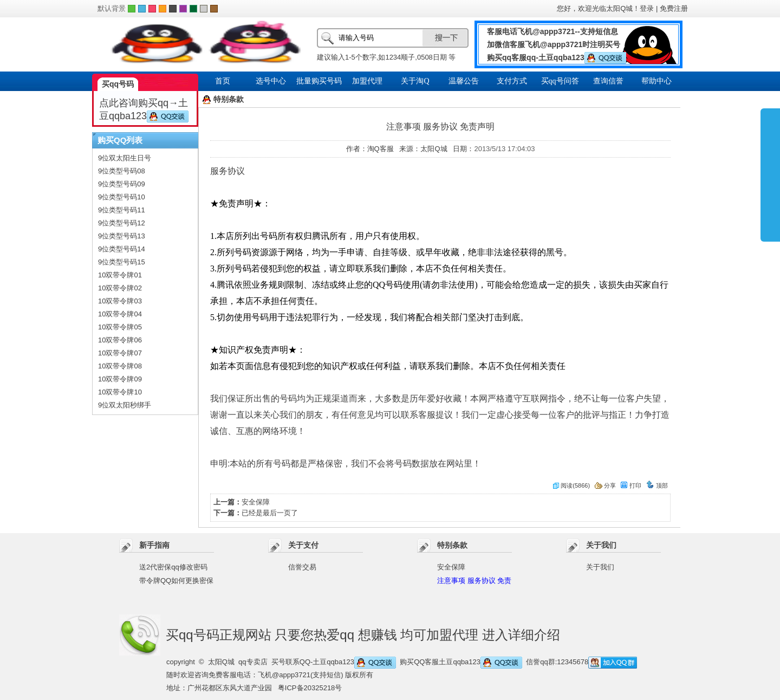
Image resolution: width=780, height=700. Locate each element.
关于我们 (601, 545)
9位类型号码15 (122, 262)
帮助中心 (656, 81)
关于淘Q (415, 81)
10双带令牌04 (120, 314)
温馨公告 (464, 81)
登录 (647, 8)
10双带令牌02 (120, 288)
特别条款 (452, 545)
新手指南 (154, 545)
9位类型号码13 (122, 236)
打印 (631, 485)
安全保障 (256, 502)
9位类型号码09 (122, 184)
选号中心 (271, 81)
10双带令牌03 (120, 301)
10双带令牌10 (120, 392)
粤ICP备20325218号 (310, 688)
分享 (605, 485)
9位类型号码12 (122, 223)
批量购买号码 (319, 81)
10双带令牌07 (120, 353)
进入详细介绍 (521, 635)
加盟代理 (367, 81)
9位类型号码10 (122, 197)
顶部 (657, 485)
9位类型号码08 (122, 171)
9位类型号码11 (122, 210)
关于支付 (303, 545)
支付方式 (512, 81)
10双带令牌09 (120, 379)
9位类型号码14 (122, 249)
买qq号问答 (560, 81)
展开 (770, 174)
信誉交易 (302, 567)
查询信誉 (608, 81)
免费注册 (674, 8)
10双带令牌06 (120, 340)
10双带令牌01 (120, 275)
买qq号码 (118, 84)
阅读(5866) (571, 485)
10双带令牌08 (120, 366)
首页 (223, 81)
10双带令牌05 (120, 327)
